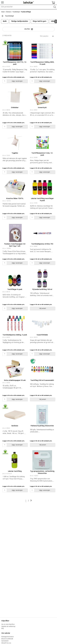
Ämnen (9, 12)
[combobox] (28, 7)
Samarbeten (5, 641)
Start (3, 12)
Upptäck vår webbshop (8, 627)
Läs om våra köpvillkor (8, 624)
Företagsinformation (8, 637)
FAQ (3, 629)
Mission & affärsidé (7, 639)
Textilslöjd (16, 12)
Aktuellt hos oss (6, 643)
